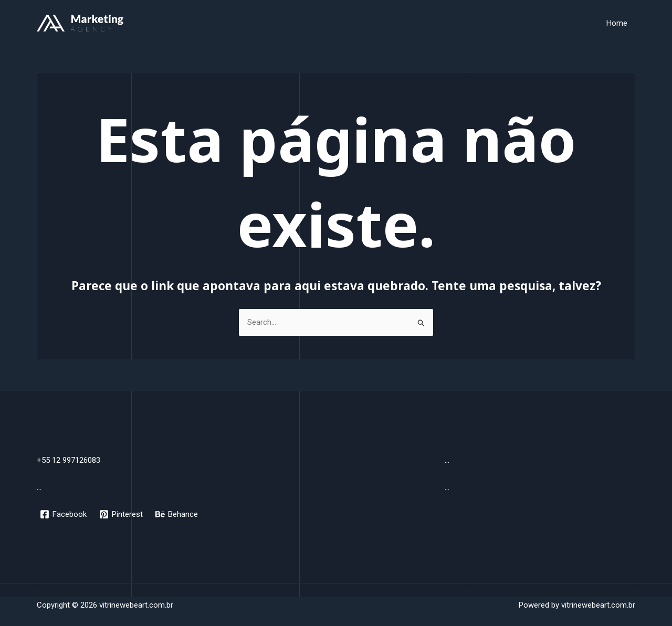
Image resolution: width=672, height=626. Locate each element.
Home (617, 23)
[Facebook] (63, 514)
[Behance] (177, 514)
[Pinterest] (121, 514)
